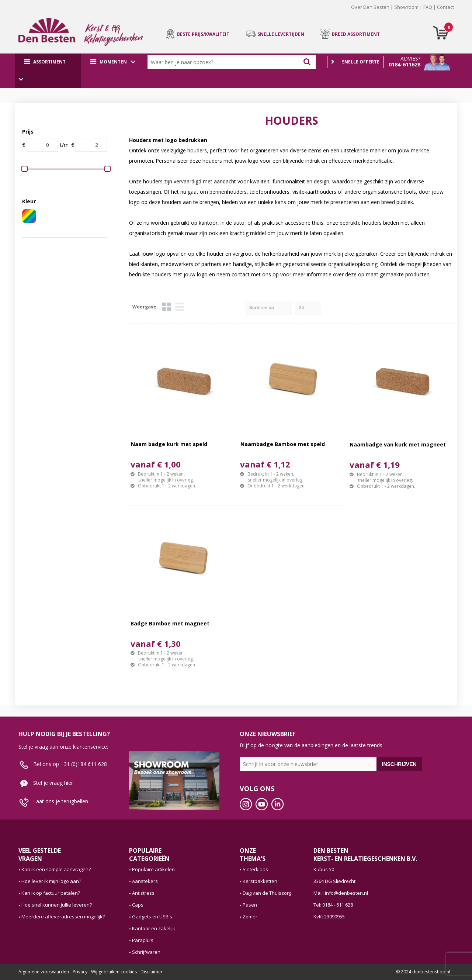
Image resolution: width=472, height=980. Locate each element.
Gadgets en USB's (152, 917)
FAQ (428, 7)
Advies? (410, 58)
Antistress (143, 893)
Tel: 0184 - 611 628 (333, 905)
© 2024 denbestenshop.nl (423, 972)
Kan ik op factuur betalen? (51, 893)
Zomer (250, 917)
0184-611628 (405, 64)
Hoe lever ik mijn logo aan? (51, 881)
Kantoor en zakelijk (154, 928)
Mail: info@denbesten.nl (341, 893)
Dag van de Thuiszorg (267, 893)
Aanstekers (145, 881)
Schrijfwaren (146, 952)
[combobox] (225, 62)
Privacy (80, 972)
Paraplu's (143, 940)
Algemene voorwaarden (44, 972)
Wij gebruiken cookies (114, 972)
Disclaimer (152, 972)
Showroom (406, 7)
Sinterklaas (255, 869)
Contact (445, 7)
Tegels (166, 307)
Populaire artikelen (153, 869)
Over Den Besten (370, 7)
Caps (138, 905)
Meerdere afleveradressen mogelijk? (63, 917)
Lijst (179, 307)
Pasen (250, 905)
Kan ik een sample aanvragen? (56, 869)
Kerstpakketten (260, 881)
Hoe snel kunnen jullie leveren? (57, 905)
